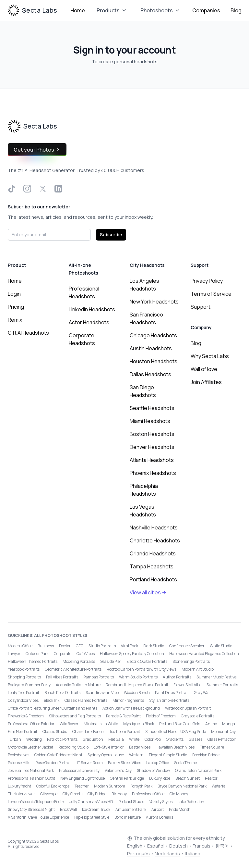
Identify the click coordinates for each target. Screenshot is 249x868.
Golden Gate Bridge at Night (58, 755)
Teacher (82, 786)
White (134, 739)
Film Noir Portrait (23, 732)
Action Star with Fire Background (131, 708)
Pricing (16, 307)
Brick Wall (68, 809)
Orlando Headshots (153, 553)
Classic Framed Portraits (86, 700)
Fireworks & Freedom (26, 716)
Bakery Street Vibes (124, 763)
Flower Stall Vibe (187, 685)
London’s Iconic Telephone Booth (36, 802)
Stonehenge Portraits (191, 661)
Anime (211, 724)
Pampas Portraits (99, 677)
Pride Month (180, 809)
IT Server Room (90, 763)
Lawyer (14, 654)
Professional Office (148, 794)
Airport (158, 809)
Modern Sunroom (110, 786)
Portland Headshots (153, 579)
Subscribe (111, 235)
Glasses (196, 739)
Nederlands (167, 854)
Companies (206, 10)
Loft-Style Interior (109, 747)
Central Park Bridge (127, 778)
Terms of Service (211, 294)
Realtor (211, 778)
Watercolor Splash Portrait (188, 708)
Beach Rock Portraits (62, 693)
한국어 (222, 846)
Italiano (193, 854)
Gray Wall (202, 693)
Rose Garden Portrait (53, 763)
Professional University (79, 770)
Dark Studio (154, 646)
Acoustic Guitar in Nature (78, 685)
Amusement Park (131, 809)
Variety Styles (161, 802)
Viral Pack (130, 646)
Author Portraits (177, 677)
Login (14, 294)
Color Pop (153, 739)
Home (78, 10)
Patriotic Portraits (62, 739)
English (135, 846)
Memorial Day (223, 732)
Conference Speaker (187, 646)
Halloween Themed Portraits (33, 661)
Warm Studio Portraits (138, 677)
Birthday (119, 794)
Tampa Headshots (152, 566)
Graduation (93, 739)
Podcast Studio (131, 802)
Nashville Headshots (154, 527)
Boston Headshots (152, 434)
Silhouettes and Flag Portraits (75, 716)
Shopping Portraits (24, 677)
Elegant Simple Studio (168, 755)
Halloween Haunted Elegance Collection (204, 654)
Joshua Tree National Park (31, 770)
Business (46, 646)
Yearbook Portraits (24, 669)
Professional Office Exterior (31, 724)
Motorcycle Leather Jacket (30, 747)
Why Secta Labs (210, 356)
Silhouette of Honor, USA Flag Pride (176, 732)
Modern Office (20, 646)
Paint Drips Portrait (172, 693)
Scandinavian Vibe (102, 693)
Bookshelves (18, 755)
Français (202, 846)
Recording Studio (73, 747)
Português (138, 854)
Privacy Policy (207, 281)
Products (112, 10)
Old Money (179, 794)
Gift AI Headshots (28, 333)
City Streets (72, 794)
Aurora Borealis (160, 817)
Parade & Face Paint (123, 716)
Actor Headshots (89, 322)
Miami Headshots (150, 421)
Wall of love (204, 369)
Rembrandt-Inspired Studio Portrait (137, 685)
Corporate (63, 654)
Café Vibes (86, 654)
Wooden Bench (137, 693)
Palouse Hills (19, 763)
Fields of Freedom (161, 716)
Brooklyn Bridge (206, 755)
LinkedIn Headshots (92, 309)
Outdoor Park (37, 654)
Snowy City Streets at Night (31, 809)
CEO (80, 646)
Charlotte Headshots (155, 540)
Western (136, 755)
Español (156, 846)
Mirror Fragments (128, 700)
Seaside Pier (111, 661)
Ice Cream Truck (96, 809)
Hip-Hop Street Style (92, 817)
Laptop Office (158, 763)
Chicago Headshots (153, 335)
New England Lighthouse (83, 778)
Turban (14, 739)
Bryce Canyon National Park (182, 786)
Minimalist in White (101, 724)
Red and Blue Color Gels (180, 724)
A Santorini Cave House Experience (38, 817)
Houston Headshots (154, 361)
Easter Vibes (140, 747)
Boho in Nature (128, 817)
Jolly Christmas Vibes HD (91, 802)
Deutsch (178, 846)
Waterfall (220, 786)
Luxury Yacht (19, 786)
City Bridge (97, 794)
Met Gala (116, 739)
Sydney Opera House (106, 755)
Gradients (175, 739)
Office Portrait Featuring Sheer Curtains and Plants (53, 708)
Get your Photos (37, 150)
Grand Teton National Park (198, 770)
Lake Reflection (191, 802)
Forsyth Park (141, 786)
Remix (15, 320)
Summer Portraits (222, 685)
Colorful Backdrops (53, 786)
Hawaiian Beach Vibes (175, 747)
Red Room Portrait (124, 732)
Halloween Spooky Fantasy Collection (132, 654)
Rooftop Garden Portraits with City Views (142, 669)
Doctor (65, 646)
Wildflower (69, 724)
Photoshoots (160, 10)
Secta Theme (185, 763)
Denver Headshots (152, 447)
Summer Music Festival (217, 677)
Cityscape (49, 794)
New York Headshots (154, 302)
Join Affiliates (206, 382)
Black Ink (52, 700)
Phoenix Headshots (153, 473)
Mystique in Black (139, 724)
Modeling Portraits (79, 661)
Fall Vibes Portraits (62, 677)
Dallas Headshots (150, 374)
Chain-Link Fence (88, 732)
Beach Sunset (188, 778)
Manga (229, 724)
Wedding (34, 739)
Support (201, 307)
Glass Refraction (222, 739)
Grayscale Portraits (198, 716)
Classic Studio (55, 732)
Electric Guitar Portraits (147, 661)
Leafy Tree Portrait (24, 693)
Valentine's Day (118, 770)
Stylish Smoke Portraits (169, 700)
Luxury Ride (160, 778)
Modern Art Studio (198, 669)
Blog (236, 10)
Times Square (212, 747)
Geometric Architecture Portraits (73, 669)
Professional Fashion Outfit (31, 778)
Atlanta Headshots (152, 460)
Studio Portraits (102, 646)
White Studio (221, 646)
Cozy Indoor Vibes (23, 700)
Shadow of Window (153, 770)
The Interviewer (21, 794)
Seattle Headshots (152, 408)
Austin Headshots (151, 348)
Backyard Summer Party (29, 685)
